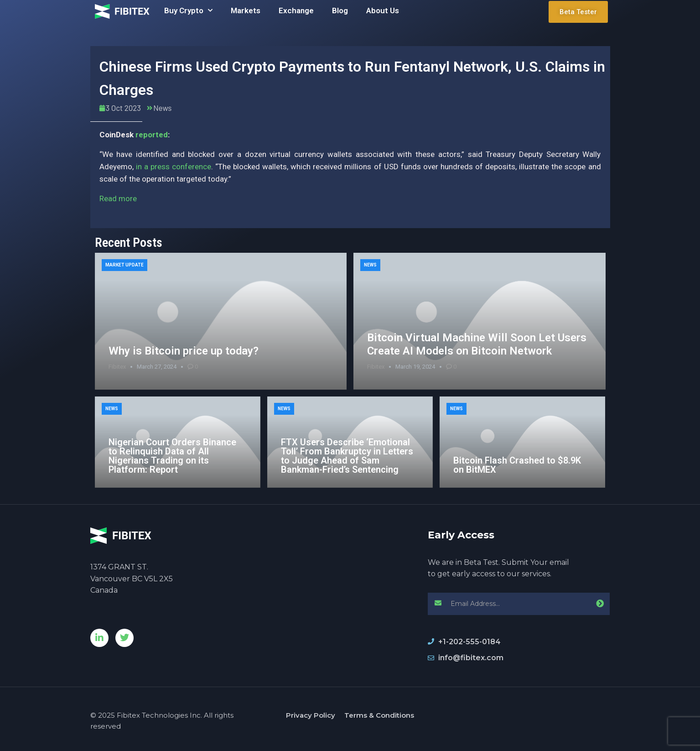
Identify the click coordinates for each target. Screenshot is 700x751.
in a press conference (174, 167)
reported (152, 135)
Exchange (296, 10)
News (162, 108)
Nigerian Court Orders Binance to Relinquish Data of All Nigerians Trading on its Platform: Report (172, 456)
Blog (340, 10)
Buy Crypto (188, 10)
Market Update (124, 265)
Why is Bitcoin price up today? (184, 351)
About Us (383, 10)
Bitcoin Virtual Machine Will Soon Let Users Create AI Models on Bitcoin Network (477, 344)
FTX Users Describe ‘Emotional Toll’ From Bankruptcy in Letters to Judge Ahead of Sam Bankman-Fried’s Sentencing (347, 456)
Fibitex (117, 367)
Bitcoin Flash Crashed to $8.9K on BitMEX (517, 465)
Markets (246, 10)
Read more (118, 198)
